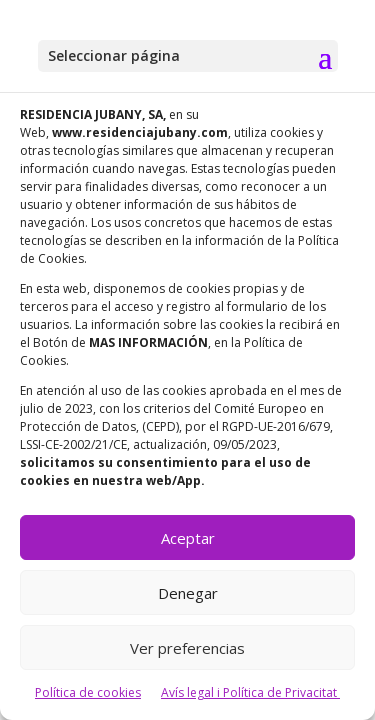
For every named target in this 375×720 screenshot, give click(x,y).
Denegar (188, 593)
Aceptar (188, 538)
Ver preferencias (187, 648)
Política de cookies (88, 692)
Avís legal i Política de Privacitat (250, 692)
